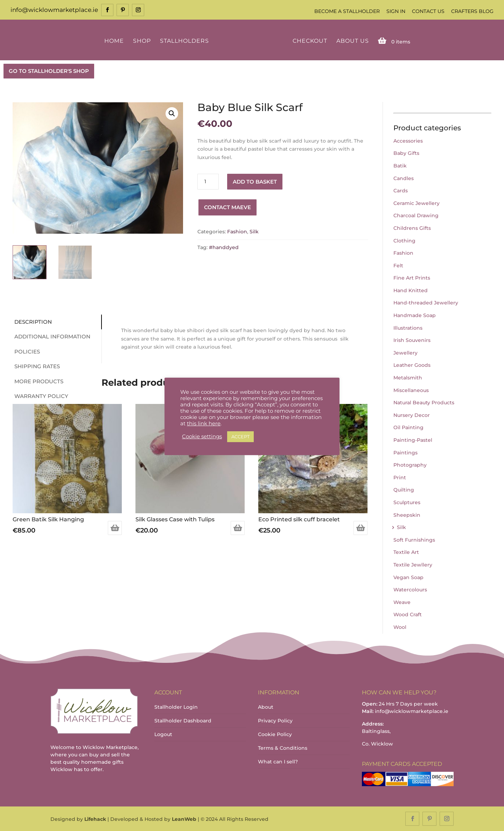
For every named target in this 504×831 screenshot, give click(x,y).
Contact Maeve (227, 207)
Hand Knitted (411, 290)
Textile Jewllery (413, 565)
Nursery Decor (412, 415)
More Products (39, 381)
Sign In (396, 11)
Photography (410, 465)
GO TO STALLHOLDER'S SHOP (49, 71)
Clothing (404, 241)
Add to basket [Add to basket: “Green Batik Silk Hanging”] (115, 528)
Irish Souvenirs (412, 340)
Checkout (310, 41)
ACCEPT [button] (240, 437)
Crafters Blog (472, 11)
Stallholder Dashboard (183, 721)
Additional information (52, 336)
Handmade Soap (415, 315)
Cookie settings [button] (202, 437)
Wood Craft (408, 614)
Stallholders (184, 41)
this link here (204, 424)
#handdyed (224, 247)
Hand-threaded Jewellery (426, 303)
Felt (398, 266)
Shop (142, 41)
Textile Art (406, 552)
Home (114, 41)
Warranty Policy (41, 396)
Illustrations (408, 328)
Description (33, 322)
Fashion (237, 232)
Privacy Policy (275, 721)
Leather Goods (412, 365)
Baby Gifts (406, 153)
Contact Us (428, 11)
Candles (404, 178)
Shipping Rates (37, 366)
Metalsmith (408, 378)
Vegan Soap (408, 577)
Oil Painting (408, 427)
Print (400, 478)
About (266, 707)
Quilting (404, 490)
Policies (27, 352)
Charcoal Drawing (416, 215)
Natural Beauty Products (424, 403)
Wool (400, 627)
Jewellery (405, 353)
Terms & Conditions (283, 748)
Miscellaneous (411, 390)
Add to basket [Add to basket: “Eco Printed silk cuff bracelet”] (360, 528)
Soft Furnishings (414, 540)
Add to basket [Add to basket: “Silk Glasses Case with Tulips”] (238, 528)
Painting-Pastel (413, 440)
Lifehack (95, 819)
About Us (353, 41)
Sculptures (407, 502)
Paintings (405, 453)
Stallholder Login (176, 707)
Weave (402, 602)
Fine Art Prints (412, 278)
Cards (401, 191)
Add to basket (255, 182)
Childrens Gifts (412, 228)
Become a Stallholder (347, 11)
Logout (163, 734)
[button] (172, 114)
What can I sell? (278, 762)
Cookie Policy (275, 734)
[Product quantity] (208, 182)
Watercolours (410, 590)
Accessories (408, 141)
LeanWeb (184, 819)
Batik (400, 166)
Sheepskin (407, 515)
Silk (254, 232)
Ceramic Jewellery (416, 203)
